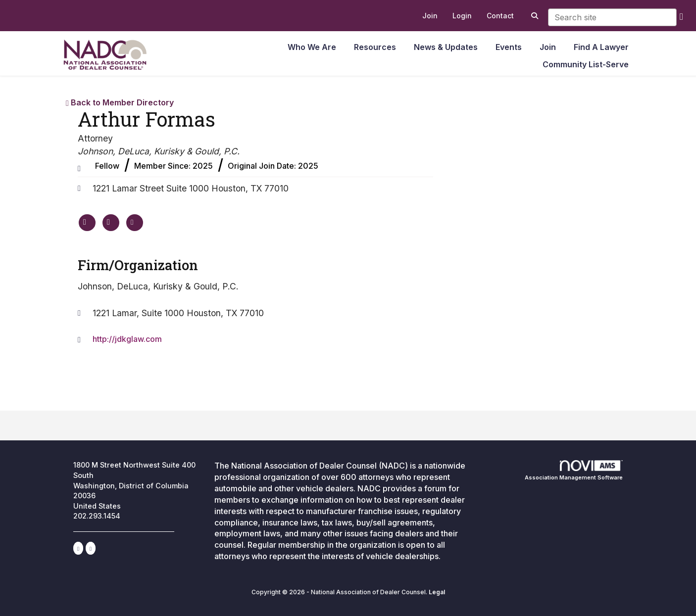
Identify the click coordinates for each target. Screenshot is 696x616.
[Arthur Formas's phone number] (111, 223)
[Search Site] (533, 16)
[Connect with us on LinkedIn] (78, 548)
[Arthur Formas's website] (87, 223)
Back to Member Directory (120, 102)
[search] (681, 16)
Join (548, 47)
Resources (375, 47)
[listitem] (430, 16)
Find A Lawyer (601, 47)
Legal (437, 592)
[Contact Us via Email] (91, 548)
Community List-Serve (586, 64)
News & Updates (446, 47)
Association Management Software (574, 471)
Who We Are (312, 47)
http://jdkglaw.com (127, 339)
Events (509, 47)
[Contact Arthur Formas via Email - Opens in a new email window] (135, 223)
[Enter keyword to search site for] (612, 17)
